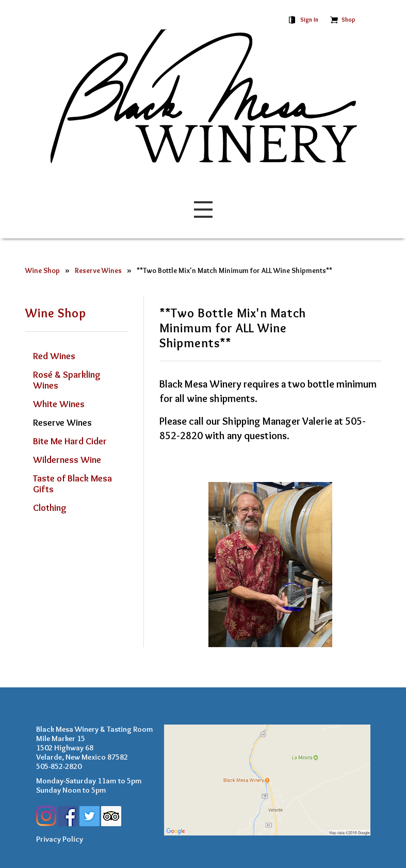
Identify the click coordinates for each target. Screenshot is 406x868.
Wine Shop (43, 271)
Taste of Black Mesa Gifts (72, 484)
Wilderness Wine (67, 460)
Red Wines (54, 356)
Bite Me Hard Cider (70, 441)
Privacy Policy (60, 839)
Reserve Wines (98, 271)
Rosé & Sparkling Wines (67, 380)
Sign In (309, 19)
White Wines (59, 404)
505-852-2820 (59, 766)
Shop (348, 19)
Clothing (50, 508)
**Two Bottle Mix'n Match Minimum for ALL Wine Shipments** (234, 271)
